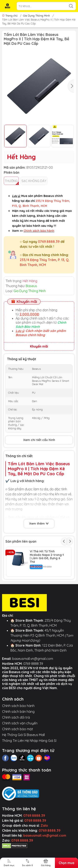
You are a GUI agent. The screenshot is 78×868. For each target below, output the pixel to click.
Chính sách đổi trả (16, 742)
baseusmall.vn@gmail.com (33, 683)
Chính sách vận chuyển (20, 747)
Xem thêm (39, 524)
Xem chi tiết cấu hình (39, 440)
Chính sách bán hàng (18, 736)
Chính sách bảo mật (18, 753)
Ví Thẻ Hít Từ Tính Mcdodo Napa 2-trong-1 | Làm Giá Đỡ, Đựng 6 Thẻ (47, 557)
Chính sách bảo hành (18, 730)
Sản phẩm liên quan (21, 541)
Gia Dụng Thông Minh (37, 16)
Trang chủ (10, 16)
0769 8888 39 (33, 688)
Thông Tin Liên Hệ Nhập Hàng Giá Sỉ (29, 765)
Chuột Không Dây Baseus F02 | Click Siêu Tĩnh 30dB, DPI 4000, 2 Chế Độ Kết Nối (46, 583)
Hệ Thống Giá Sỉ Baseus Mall (23, 759)
